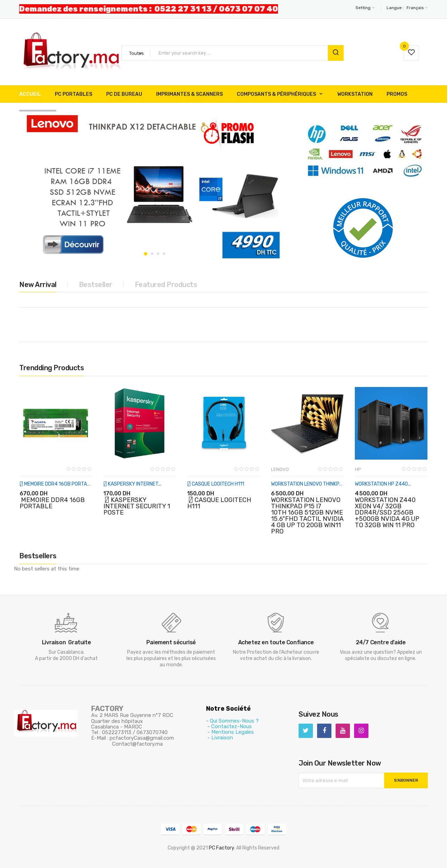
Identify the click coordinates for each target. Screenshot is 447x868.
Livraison (222, 738)
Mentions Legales (233, 732)
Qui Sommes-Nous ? (234, 721)
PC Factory (221, 848)
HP (358, 469)
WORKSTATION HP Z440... (383, 484)
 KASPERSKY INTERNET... (132, 484)
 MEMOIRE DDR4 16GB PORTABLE (56, 484)
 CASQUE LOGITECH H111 (216, 484)
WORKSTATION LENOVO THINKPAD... (307, 484)
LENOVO (280, 469)
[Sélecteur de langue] (416, 8)
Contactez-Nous (232, 726)
